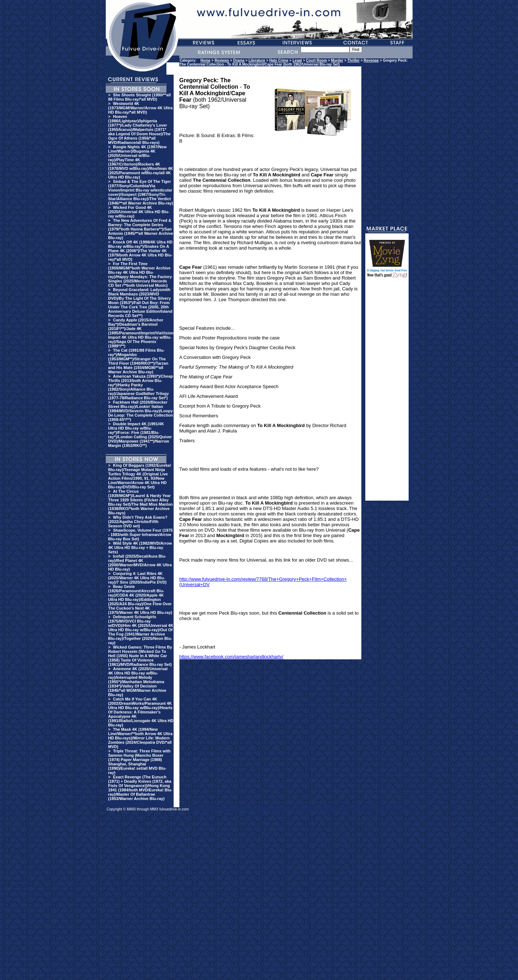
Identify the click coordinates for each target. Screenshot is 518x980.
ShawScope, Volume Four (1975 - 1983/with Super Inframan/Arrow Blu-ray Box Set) (141, 535)
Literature (257, 60)
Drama (239, 60)
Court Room (317, 60)
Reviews (222, 60)
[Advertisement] (387, 392)
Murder (337, 60)
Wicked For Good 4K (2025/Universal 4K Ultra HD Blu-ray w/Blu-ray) (139, 212)
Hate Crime (279, 60)
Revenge (371, 60)
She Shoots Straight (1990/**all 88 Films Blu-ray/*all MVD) (140, 97)
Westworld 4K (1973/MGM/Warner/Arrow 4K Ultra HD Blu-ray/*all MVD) (141, 108)
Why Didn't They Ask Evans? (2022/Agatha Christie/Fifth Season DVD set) (138, 522)
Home (205, 60)
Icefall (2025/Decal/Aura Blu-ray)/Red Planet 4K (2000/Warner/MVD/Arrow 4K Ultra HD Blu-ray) (140, 563)
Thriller (353, 60)
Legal (297, 60)
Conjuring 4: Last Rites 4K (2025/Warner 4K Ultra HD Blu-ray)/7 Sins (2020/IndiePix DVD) (138, 578)
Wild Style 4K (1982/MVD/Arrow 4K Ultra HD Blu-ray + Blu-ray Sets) (140, 548)
